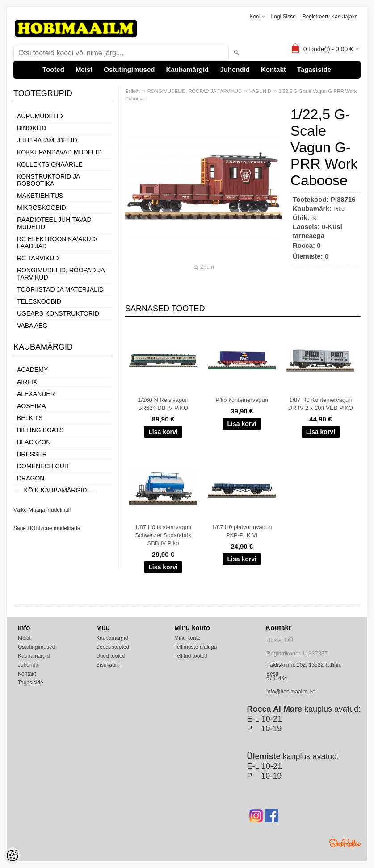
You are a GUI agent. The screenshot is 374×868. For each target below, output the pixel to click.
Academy (32, 370)
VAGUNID (260, 91)
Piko (339, 209)
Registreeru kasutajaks (330, 17)
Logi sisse (284, 17)
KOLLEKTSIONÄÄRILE (50, 164)
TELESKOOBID (39, 301)
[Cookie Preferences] (13, 855)
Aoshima (32, 406)
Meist (84, 69)
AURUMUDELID (40, 116)
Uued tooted (111, 656)
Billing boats (40, 430)
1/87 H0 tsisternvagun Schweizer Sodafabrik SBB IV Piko (163, 535)
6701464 (277, 678)
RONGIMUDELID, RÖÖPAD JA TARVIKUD (61, 274)
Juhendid (235, 69)
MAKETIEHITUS (40, 196)
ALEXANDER (36, 394)
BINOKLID (32, 128)
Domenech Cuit (43, 466)
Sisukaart (107, 665)
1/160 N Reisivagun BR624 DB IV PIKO (163, 404)
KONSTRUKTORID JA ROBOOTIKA (48, 180)
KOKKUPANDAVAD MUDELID (59, 152)
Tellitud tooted (191, 656)
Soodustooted (113, 647)
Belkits (30, 418)
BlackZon (34, 442)
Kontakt (273, 69)
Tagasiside (314, 69)
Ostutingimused (129, 69)
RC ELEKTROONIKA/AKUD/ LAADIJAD (57, 242)
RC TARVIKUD (38, 258)
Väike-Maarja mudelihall (42, 510)
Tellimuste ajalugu (195, 647)
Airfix (27, 382)
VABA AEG (32, 325)
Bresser (32, 454)
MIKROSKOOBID (42, 208)
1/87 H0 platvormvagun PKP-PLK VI (242, 531)
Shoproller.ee (345, 843)
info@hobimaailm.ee (291, 692)
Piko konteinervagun (242, 400)
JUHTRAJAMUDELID (47, 140)
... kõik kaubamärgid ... (55, 490)
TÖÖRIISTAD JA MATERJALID (60, 289)
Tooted (53, 69)
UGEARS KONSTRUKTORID (58, 313)
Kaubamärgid (187, 69)
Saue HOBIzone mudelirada (47, 528)
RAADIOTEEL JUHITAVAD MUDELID (54, 223)
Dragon (31, 478)
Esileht (132, 91)
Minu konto (187, 638)
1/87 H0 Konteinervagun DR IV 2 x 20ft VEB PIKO (321, 404)
